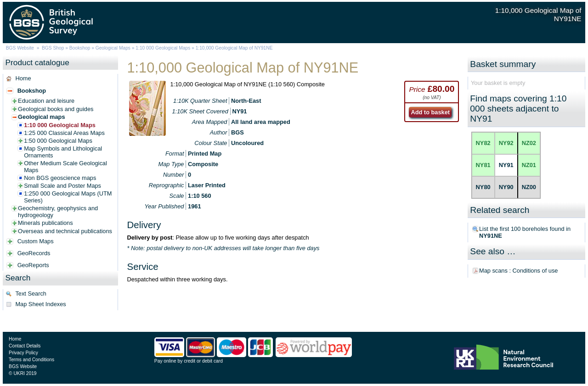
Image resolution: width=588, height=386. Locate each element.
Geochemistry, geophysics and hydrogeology (58, 212)
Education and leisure (46, 101)
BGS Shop (53, 48)
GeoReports (33, 265)
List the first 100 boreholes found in (525, 232)
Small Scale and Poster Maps (62, 186)
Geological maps (41, 117)
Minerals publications (45, 223)
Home (23, 78)
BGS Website (20, 48)
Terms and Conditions (31, 360)
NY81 (483, 165)
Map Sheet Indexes (40, 304)
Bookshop (80, 48)
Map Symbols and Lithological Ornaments (63, 152)
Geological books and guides (56, 109)
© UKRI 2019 (23, 373)
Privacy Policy (23, 353)
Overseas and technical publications (65, 231)
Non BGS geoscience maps (60, 178)
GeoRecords (34, 253)
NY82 (483, 143)
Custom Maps (36, 241)
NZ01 (529, 165)
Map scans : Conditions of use (518, 271)
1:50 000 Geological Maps (58, 141)
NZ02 (529, 143)
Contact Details (25, 346)
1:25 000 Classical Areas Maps (64, 133)
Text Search (31, 294)
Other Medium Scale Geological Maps (65, 167)
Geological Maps (113, 48)
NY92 (506, 143)
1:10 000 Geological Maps (163, 48)
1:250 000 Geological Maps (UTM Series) (68, 197)
